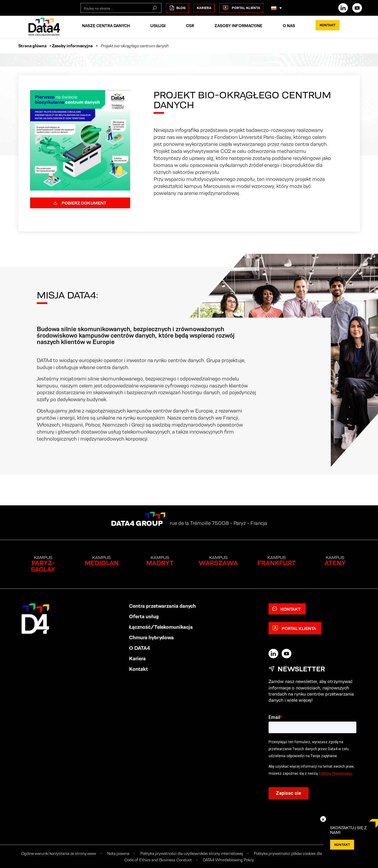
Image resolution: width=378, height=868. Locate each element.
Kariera (204, 8)
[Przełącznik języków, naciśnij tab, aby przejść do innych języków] (276, 8)
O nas (289, 26)
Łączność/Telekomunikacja (161, 627)
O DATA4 (140, 648)
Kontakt (328, 25)
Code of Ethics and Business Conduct (158, 860)
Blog (177, 8)
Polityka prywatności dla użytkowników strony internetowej (192, 853)
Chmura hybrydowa (151, 638)
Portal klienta (241, 8)
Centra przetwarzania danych (162, 606)
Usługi (158, 26)
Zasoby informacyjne (238, 26)
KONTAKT (342, 845)
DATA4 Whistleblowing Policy (228, 860)
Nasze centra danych (106, 26)
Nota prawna (118, 853)
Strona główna (32, 46)
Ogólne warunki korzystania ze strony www (59, 853)
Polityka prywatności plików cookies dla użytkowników (301, 853)
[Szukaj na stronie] (155, 8)
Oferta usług (144, 616)
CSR (190, 26)
